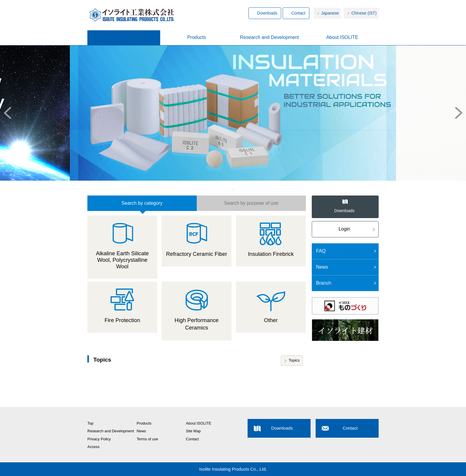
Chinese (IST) (364, 13)
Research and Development (269, 37)
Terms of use (147, 439)
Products (197, 37)
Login (344, 229)
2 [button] (233, 190)
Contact (298, 13)
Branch (324, 283)
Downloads (267, 13)
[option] (233, 113)
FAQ (321, 251)
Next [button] (460, 113)
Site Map (193, 431)
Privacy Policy (99, 439)
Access (93, 447)
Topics (294, 360)
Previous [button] (6, 113)
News (322, 267)
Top (90, 423)
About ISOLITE (342, 37)
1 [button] (224, 190)
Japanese (330, 13)
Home (124, 38)
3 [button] (242, 190)
